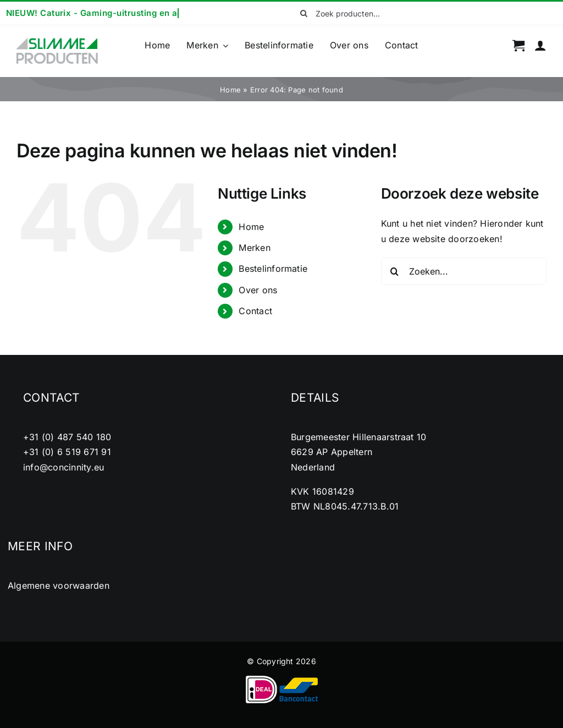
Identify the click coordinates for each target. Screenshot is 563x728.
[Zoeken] (303, 13)
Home (230, 90)
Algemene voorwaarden (59, 585)
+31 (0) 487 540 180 (67, 437)
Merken (254, 248)
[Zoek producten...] (350, 13)
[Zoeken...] (464, 271)
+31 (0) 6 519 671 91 (67, 452)
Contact (255, 311)
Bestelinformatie (273, 269)
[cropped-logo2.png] (57, 41)
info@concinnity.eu (64, 467)
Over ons (258, 290)
